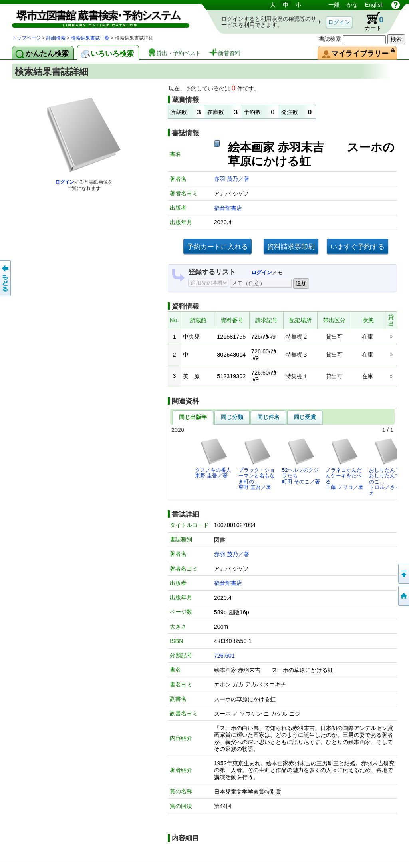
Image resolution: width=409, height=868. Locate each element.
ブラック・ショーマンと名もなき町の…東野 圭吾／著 (257, 464)
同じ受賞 (305, 417)
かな (352, 5)
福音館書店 (228, 208)
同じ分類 (232, 417)
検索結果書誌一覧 (90, 38)
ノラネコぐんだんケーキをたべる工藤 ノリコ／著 (344, 464)
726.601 (224, 656)
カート (370, 22)
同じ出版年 (193, 417)
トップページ (26, 38)
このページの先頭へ (403, 574)
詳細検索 (56, 38)
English (374, 5)
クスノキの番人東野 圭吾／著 (213, 458)
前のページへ (6, 278)
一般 (334, 5)
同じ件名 (268, 417)
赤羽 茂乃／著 (232, 179)
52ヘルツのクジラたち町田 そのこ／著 (301, 461)
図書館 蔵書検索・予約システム (96, 17)
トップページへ (403, 596)
